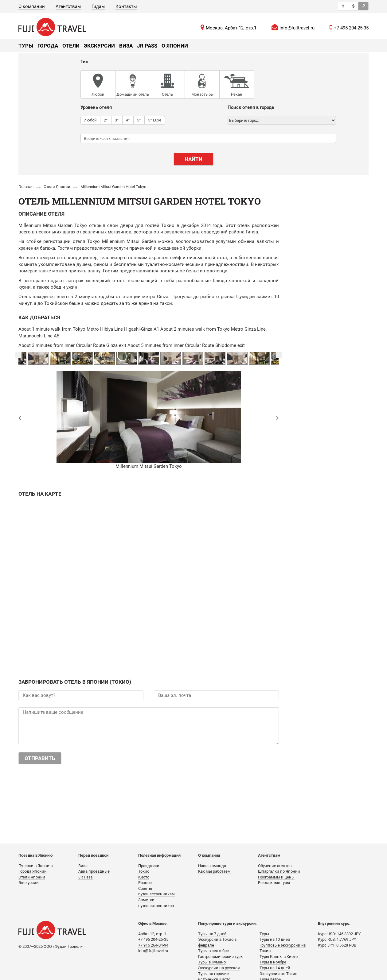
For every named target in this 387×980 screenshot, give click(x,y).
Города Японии (33, 871)
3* (117, 120)
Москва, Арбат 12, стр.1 (231, 28)
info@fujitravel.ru (297, 28)
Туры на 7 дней (212, 934)
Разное (145, 883)
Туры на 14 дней (275, 968)
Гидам (98, 6)
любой (90, 120)
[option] (149, 358)
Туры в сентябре (213, 951)
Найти (193, 159)
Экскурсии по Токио (278, 974)
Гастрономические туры (221, 957)
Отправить (40, 758)
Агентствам (68, 6)
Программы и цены (276, 877)
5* (139, 120)
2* (106, 120)
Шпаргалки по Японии (279, 871)
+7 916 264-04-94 (153, 945)
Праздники (149, 866)
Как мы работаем (214, 871)
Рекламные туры (274, 883)
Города (48, 46)
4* (128, 120)
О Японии (175, 46)
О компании (32, 6)
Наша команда (212, 866)
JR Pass (147, 46)
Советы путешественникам (156, 891)
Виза (126, 46)
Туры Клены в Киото (279, 957)
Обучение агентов (275, 866)
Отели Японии (32, 877)
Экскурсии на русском (219, 968)
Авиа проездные (94, 871)
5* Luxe (155, 120)
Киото (144, 877)
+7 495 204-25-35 (351, 28)
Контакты (126, 6)
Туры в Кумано (212, 962)
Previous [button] (18, 355)
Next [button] (279, 355)
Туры (26, 46)
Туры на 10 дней (275, 939)
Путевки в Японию (36, 866)
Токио (144, 871)
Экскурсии (99, 46)
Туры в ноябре (273, 962)
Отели (71, 46)
